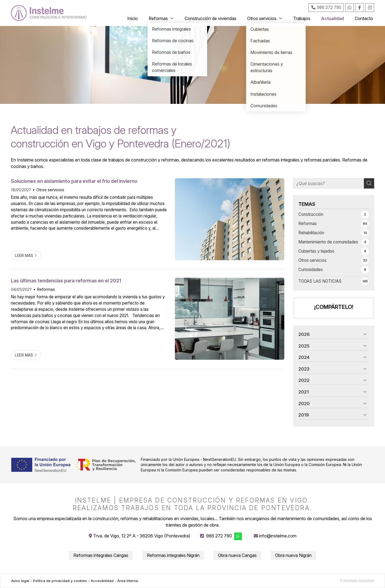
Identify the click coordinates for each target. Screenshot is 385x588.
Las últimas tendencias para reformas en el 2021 (66, 281)
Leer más (24, 255)
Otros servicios (50, 190)
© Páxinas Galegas (357, 581)
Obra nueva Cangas (237, 555)
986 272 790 (219, 536)
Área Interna (128, 581)
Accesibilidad (102, 581)
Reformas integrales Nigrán (173, 555)
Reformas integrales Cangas (101, 555)
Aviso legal (20, 581)
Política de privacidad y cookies (60, 581)
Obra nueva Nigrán (293, 555)
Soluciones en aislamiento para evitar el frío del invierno (74, 181)
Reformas (46, 289)
